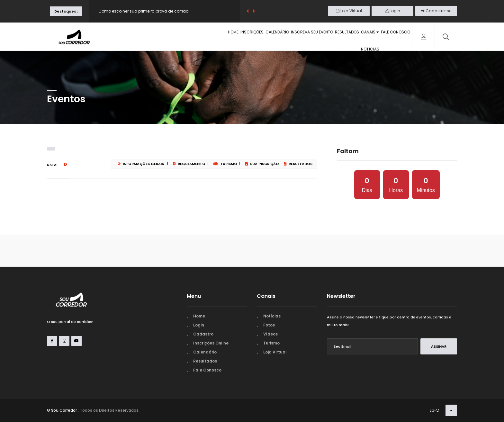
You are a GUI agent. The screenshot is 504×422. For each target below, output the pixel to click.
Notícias (272, 316)
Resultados (327, 37)
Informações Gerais (141, 164)
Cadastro (203, 334)
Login (393, 11)
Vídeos (270, 334)
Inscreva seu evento (285, 37)
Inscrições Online (211, 343)
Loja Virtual (349, 11)
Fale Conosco (392, 37)
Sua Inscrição (262, 164)
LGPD (434, 410)
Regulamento (189, 164)
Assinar (439, 346)
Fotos (269, 325)
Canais (359, 37)
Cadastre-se (436, 11)
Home (184, 37)
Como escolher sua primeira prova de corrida (144, 11)
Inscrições (210, 37)
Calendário (243, 37)
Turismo (225, 164)
